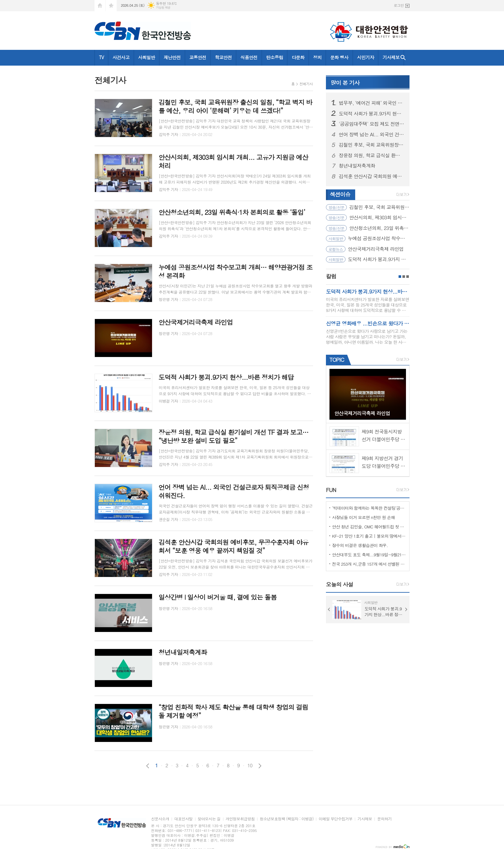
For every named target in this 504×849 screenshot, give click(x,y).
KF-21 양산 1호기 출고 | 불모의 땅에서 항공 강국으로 (369, 536)
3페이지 (408, 277)
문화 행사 (339, 57)
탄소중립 (275, 57)
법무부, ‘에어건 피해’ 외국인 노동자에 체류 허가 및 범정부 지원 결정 (372, 103)
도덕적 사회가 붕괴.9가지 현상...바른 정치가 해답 (372, 114)
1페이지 (400, 277)
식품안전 (249, 57)
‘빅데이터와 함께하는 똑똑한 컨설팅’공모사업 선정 (369, 508)
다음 (260, 766)
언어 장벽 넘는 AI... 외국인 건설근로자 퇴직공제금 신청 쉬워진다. (372, 134)
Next (406, 609)
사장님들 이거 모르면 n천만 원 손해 (364, 517)
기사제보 (391, 57)
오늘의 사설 (340, 584)
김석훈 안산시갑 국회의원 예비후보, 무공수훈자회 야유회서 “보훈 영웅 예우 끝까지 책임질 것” (372, 176)
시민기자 (366, 57)
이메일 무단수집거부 (335, 819)
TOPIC (337, 360)
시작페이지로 (100, 6)
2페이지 (404, 277)
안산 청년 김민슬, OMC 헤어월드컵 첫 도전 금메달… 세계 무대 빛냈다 (369, 527)
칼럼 (331, 276)
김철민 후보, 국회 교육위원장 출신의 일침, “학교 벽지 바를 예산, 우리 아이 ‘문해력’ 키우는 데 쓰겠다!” (372, 145)
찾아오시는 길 (209, 819)
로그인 (399, 5)
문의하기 (384, 819)
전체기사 (306, 84)
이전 (148, 766)
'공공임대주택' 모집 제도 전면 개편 (372, 124)
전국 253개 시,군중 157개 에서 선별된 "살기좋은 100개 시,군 (369, 564)
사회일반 (147, 57)
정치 (317, 57)
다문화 (298, 57)
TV (101, 57)
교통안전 (198, 57)
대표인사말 (183, 819)
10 (250, 765)
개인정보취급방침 (240, 819)
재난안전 (172, 57)
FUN (331, 490)
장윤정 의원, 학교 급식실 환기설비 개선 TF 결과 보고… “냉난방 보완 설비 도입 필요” (372, 155)
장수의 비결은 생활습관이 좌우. (360, 545)
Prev (329, 609)
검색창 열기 (403, 58)
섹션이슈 (340, 194)
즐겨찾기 (111, 6)
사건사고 (121, 57)
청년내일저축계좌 (357, 166)
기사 (345, 83)
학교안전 (223, 57)
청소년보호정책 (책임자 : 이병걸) (287, 819)
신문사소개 (160, 819)
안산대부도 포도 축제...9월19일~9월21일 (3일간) (369, 555)
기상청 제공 (163, 8)
